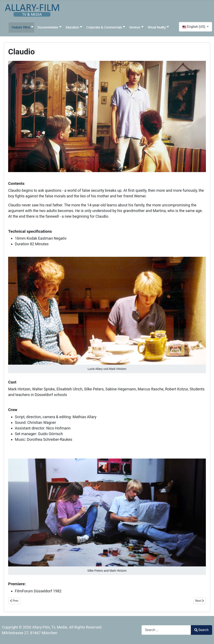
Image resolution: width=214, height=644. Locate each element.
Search (201, 630)
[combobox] (166, 630)
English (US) (194, 27)
